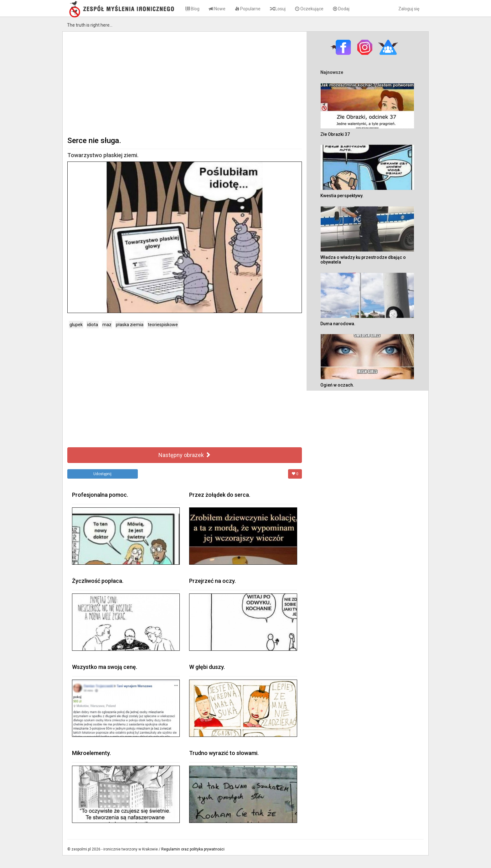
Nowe (217, 9)
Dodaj (341, 9)
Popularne (248, 9)
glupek (76, 325)
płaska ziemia (130, 325)
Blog (192, 9)
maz (107, 325)
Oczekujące (309, 9)
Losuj (278, 9)
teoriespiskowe (163, 325)
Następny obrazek (185, 455)
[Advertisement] (185, 83)
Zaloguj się (409, 9)
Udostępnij (102, 474)
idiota (93, 325)
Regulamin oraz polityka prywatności (193, 849)
